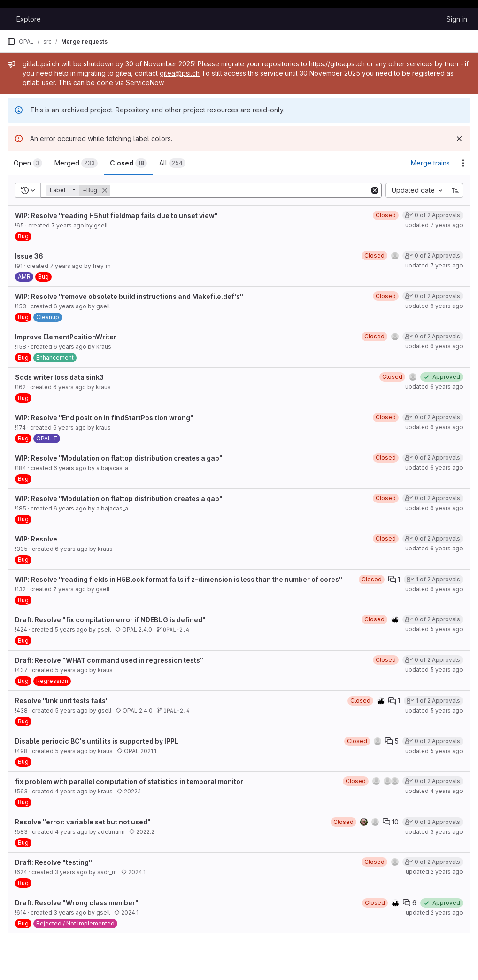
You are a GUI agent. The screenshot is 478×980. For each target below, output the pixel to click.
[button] (79, 190)
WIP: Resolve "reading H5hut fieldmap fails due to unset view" (116, 216)
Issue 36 (29, 256)
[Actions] (463, 163)
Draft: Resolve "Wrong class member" (77, 903)
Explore (29, 19)
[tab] (28, 163)
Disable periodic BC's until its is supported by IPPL (97, 741)
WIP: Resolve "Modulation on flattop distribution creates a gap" (119, 458)
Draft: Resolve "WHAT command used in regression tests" (109, 660)
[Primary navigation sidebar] (11, 41)
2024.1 (133, 872)
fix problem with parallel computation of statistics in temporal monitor (129, 781)
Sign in (457, 19)
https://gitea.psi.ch (337, 64)
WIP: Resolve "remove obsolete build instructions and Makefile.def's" (129, 296)
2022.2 (142, 832)
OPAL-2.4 (173, 630)
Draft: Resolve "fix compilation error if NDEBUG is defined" (110, 620)
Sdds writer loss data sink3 (59, 377)
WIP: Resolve (36, 539)
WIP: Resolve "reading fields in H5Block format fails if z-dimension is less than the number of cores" (179, 579)
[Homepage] (7, 19)
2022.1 (129, 791)
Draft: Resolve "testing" (54, 862)
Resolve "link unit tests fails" (62, 701)
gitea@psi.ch (180, 73)
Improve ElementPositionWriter (66, 337)
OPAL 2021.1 (137, 751)
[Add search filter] (241, 190)
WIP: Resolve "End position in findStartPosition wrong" (104, 418)
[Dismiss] (459, 139)
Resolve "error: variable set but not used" (83, 822)
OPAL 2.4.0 (134, 630)
